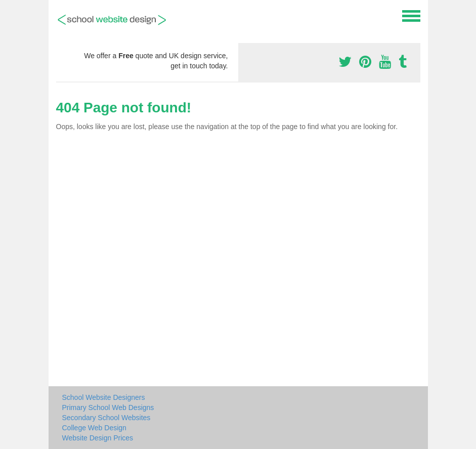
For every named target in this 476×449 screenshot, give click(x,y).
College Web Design (94, 428)
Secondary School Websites (106, 418)
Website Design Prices (98, 438)
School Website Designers (104, 397)
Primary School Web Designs (108, 407)
